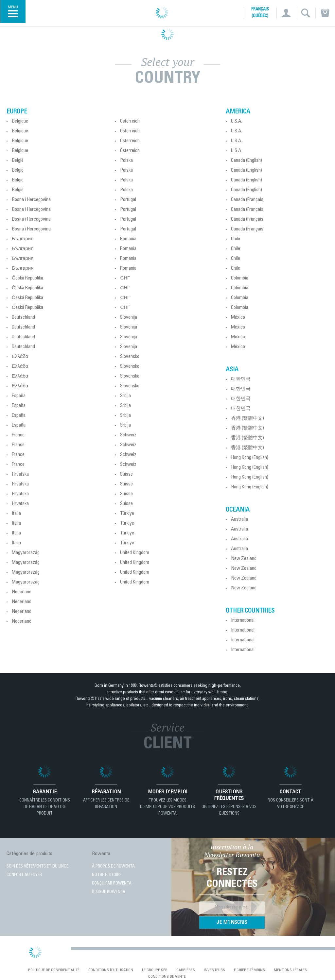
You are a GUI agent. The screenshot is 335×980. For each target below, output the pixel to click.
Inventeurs (214, 970)
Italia (16, 514)
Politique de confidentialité (54, 970)
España (19, 396)
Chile (236, 239)
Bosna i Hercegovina (31, 200)
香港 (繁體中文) (247, 419)
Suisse (126, 474)
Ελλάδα (20, 357)
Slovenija (129, 318)
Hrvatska (20, 474)
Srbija (125, 396)
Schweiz (128, 435)
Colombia (240, 278)
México (238, 318)
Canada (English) (247, 161)
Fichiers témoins (249, 970)
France (18, 435)
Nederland (22, 592)
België (18, 161)
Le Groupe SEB (155, 970)
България (23, 239)
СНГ (125, 278)
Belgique (20, 121)
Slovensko (130, 357)
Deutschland (23, 318)
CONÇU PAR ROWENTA (112, 884)
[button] (286, 13)
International (243, 621)
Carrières (186, 970)
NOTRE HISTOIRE (107, 875)
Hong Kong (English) (250, 458)
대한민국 (241, 379)
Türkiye (127, 514)
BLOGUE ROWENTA (109, 892)
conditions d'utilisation (111, 970)
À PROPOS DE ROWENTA (113, 867)
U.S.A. (237, 121)
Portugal (128, 200)
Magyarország (26, 553)
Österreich (130, 121)
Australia (239, 520)
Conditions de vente (167, 977)
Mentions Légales (290, 970)
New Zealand (244, 559)
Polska (126, 161)
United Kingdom (135, 553)
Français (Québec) (260, 13)
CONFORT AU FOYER (24, 875)
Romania (128, 239)
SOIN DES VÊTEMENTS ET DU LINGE (37, 867)
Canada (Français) (248, 200)
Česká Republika (27, 278)
